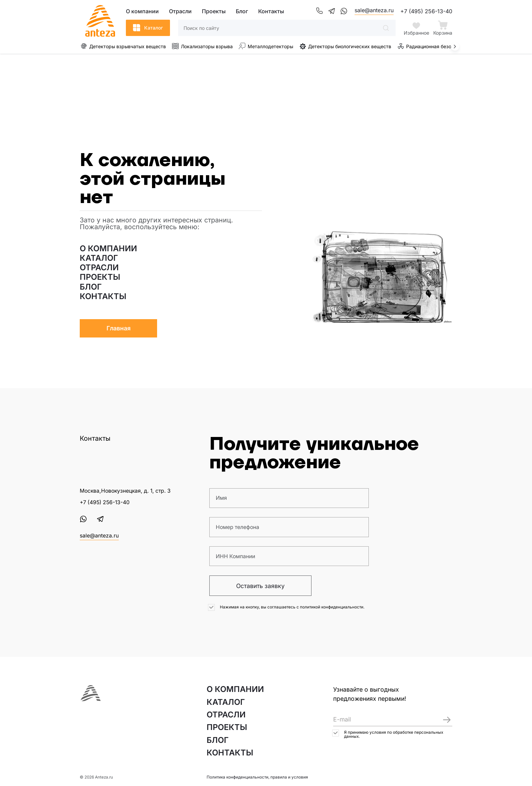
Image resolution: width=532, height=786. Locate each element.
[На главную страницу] (91, 694)
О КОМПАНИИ (108, 249)
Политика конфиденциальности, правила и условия (257, 777)
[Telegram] (331, 11)
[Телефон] (319, 11)
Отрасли (180, 11)
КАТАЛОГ (99, 258)
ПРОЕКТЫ (100, 277)
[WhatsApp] (344, 11)
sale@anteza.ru (374, 10)
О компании (142, 11)
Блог (242, 11)
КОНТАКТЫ (103, 296)
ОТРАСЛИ (99, 268)
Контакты (271, 11)
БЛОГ (91, 287)
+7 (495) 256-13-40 (426, 11)
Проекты (214, 11)
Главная (119, 328)
